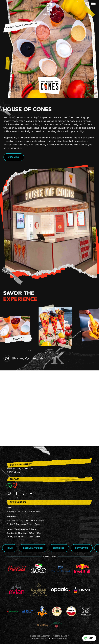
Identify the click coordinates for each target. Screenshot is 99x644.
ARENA (66, 636)
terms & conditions (58, 639)
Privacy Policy (39, 639)
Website (57, 636)
